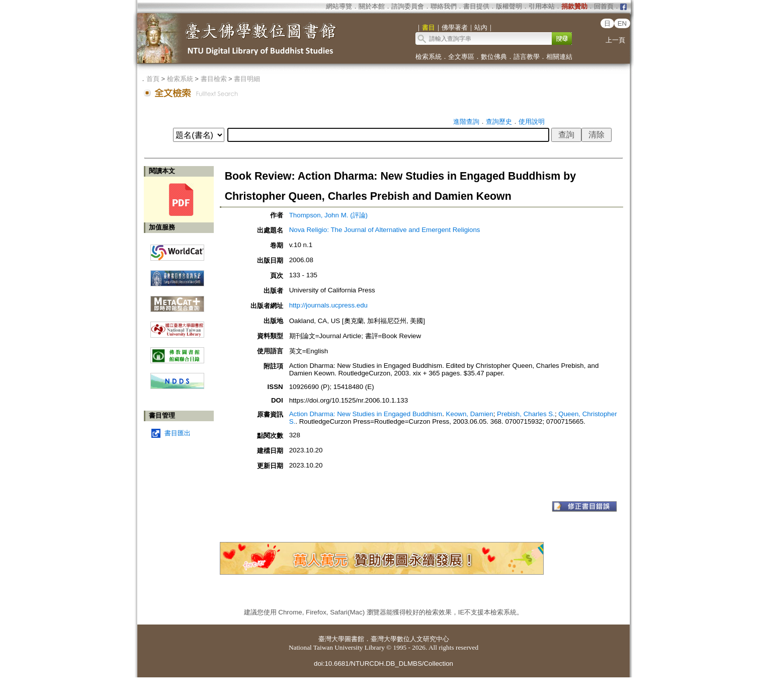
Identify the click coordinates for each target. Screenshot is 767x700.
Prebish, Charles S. (526, 414)
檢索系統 (429, 57)
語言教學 (527, 57)
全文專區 (461, 57)
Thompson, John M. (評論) (328, 215)
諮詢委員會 (408, 6)
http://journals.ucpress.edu (328, 305)
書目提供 (476, 6)
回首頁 (604, 6)
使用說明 (532, 122)
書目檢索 (214, 79)
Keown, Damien (470, 414)
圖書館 (354, 639)
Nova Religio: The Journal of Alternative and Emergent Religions (385, 230)
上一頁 (615, 40)
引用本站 (542, 6)
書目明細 (247, 79)
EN (622, 23)
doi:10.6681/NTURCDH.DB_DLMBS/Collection (383, 664)
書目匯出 (178, 433)
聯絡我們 (444, 6)
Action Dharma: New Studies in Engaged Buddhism (366, 414)
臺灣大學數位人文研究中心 (410, 639)
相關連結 (559, 57)
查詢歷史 (499, 122)
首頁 (153, 79)
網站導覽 (339, 6)
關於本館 (372, 6)
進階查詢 (466, 122)
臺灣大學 (331, 639)
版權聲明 (509, 6)
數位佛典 (494, 57)
